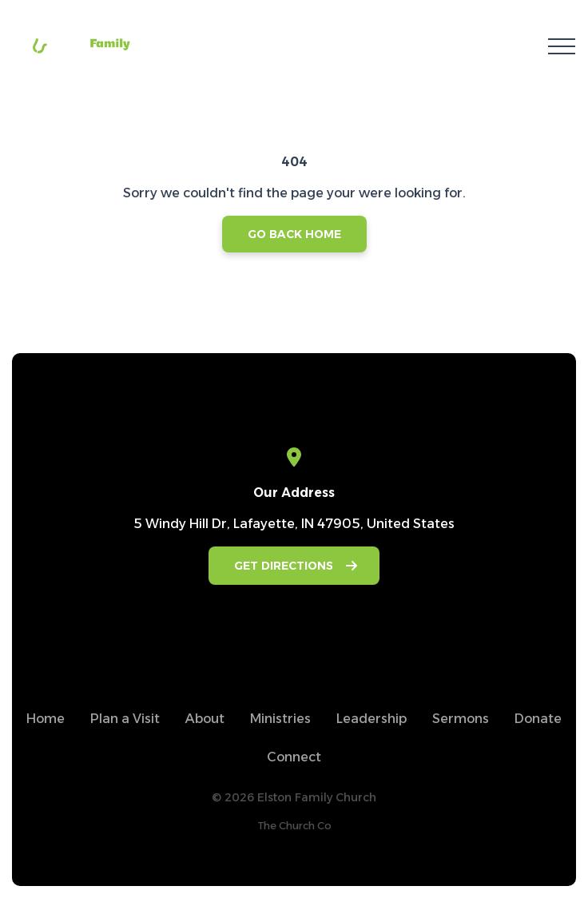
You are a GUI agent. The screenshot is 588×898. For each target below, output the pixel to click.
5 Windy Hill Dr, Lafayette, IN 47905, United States (294, 524)
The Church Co (294, 826)
